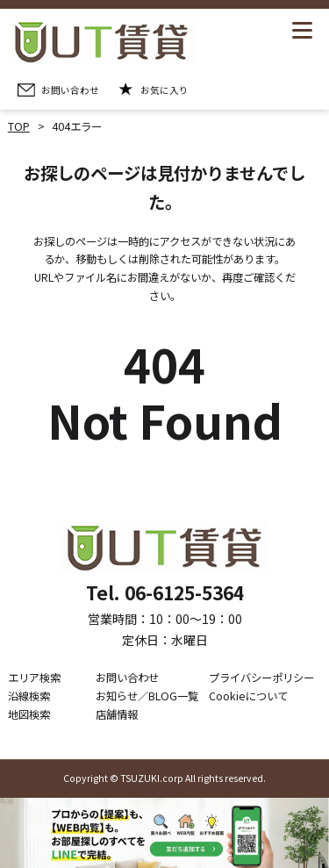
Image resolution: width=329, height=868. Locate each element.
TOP (19, 126)
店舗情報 (117, 714)
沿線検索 (29, 696)
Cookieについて (248, 696)
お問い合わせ (127, 678)
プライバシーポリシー (261, 678)
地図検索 (29, 714)
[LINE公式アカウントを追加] (164, 833)
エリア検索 (34, 678)
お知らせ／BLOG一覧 (147, 696)
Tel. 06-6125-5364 (165, 592)
